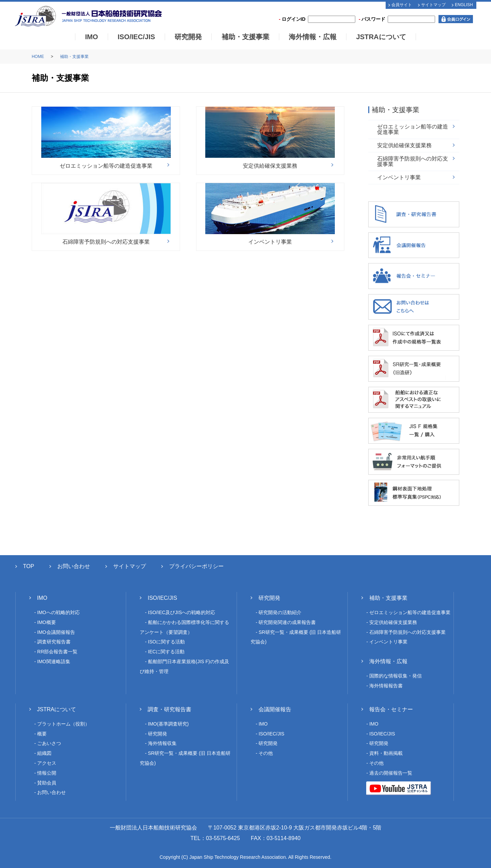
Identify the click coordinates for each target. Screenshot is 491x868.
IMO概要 (46, 622)
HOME (38, 57)
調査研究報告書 (54, 642)
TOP (29, 566)
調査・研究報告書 (169, 709)
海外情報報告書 (386, 686)
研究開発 (188, 37)
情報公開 (47, 773)
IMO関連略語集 (54, 661)
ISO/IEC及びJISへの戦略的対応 (182, 612)
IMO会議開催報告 (56, 632)
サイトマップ (433, 5)
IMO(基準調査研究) (168, 724)
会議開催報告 (275, 709)
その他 (266, 753)
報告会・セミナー (391, 709)
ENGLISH (464, 5)
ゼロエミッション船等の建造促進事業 (413, 129)
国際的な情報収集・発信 (396, 676)
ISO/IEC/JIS (136, 37)
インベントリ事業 (399, 177)
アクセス (47, 763)
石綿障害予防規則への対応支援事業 (413, 161)
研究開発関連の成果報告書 (287, 622)
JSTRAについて (381, 37)
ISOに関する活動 (166, 642)
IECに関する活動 (166, 652)
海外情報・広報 (313, 37)
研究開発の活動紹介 (280, 612)
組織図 (44, 753)
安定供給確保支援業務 (404, 145)
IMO (91, 37)
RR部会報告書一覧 (57, 652)
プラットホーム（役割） (63, 724)
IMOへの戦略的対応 (58, 612)
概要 (42, 734)
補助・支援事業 (245, 37)
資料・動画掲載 (386, 753)
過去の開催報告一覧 (391, 773)
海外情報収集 (162, 743)
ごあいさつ (49, 743)
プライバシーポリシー (196, 566)
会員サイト (402, 5)
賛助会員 (47, 783)
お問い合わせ (74, 566)
